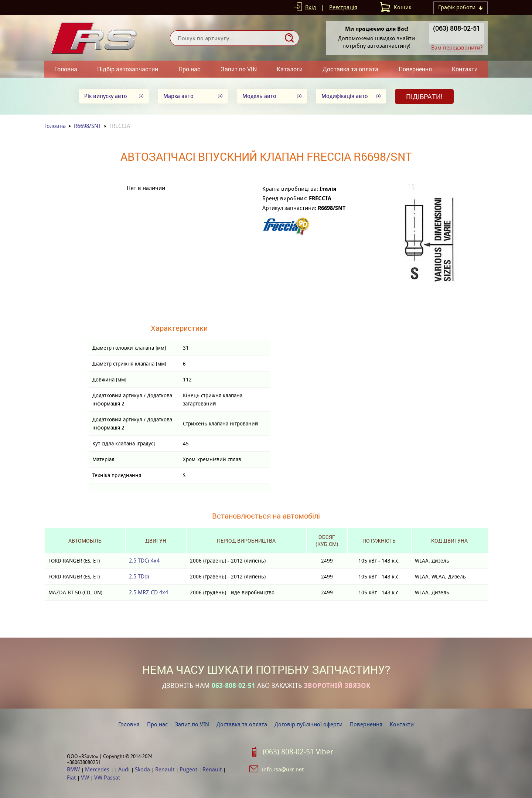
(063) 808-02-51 (457, 28)
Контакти (465, 69)
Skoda (143, 769)
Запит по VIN (239, 69)
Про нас (190, 69)
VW (86, 777)
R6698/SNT (88, 126)
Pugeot (189, 769)
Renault (166, 769)
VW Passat (107, 777)
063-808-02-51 (233, 686)
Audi (125, 769)
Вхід (311, 7)
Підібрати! (424, 96)
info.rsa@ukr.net (283, 769)
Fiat (72, 777)
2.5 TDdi (139, 576)
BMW (74, 769)
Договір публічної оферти (308, 724)
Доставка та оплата (350, 69)
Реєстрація (343, 7)
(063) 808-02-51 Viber (298, 752)
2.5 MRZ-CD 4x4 (149, 592)
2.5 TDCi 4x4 (144, 561)
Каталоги (290, 69)
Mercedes (98, 769)
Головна (66, 69)
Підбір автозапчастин (128, 69)
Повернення (415, 69)
